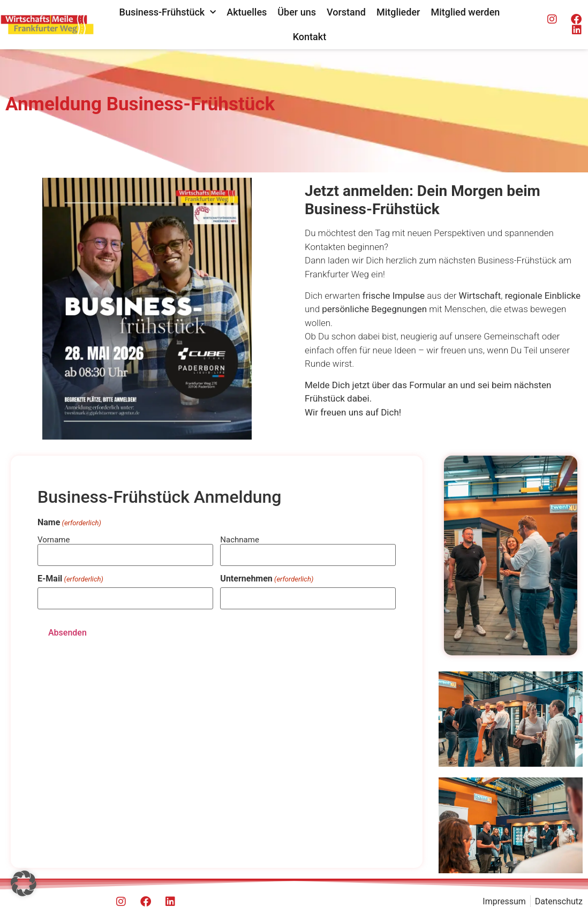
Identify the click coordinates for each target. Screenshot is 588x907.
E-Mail (70, 579)
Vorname (54, 539)
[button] (24, 883)
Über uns (297, 12)
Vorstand (346, 12)
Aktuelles (247, 12)
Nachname (240, 539)
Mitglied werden (465, 12)
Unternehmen (267, 579)
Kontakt (310, 37)
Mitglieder (398, 12)
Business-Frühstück (168, 13)
